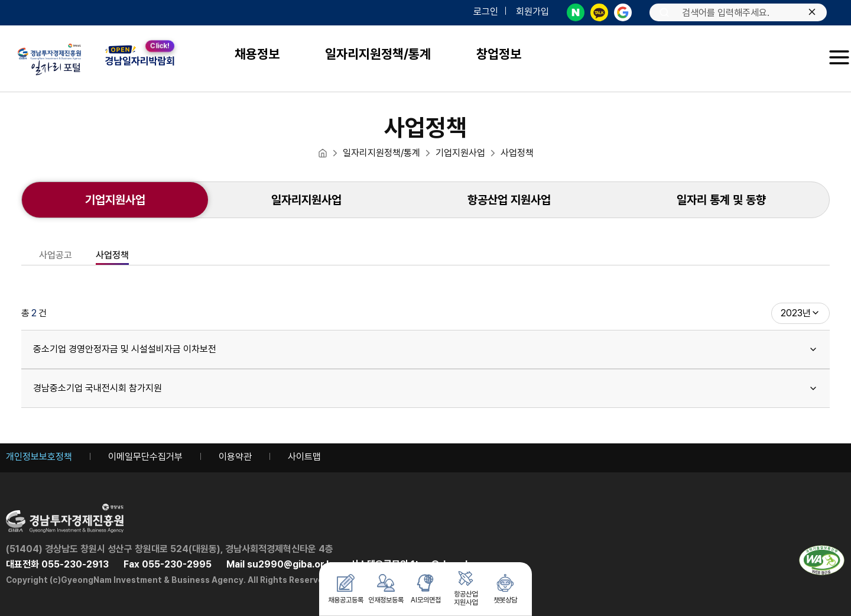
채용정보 (257, 54)
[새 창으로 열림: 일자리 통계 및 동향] (722, 200)
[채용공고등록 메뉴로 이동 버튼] (346, 589)
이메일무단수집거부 (145, 457)
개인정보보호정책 (39, 457)
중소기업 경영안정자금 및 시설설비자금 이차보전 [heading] (425, 349)
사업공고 (56, 255)
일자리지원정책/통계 (378, 54)
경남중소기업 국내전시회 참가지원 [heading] (425, 388)
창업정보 (499, 54)
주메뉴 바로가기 (0, 0)
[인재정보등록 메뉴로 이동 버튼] (386, 589)
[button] (839, 57)
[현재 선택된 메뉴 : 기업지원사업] (115, 200)
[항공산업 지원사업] (509, 200)
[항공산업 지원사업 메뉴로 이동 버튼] (466, 589)
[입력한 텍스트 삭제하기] (812, 13)
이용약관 (235, 457)
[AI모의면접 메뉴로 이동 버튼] (425, 589)
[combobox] (800, 313)
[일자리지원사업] (306, 200)
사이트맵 (304, 457)
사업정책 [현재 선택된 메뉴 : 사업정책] (112, 255)
